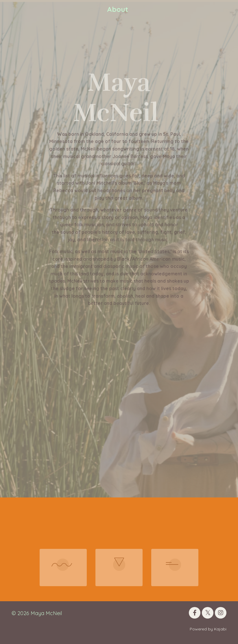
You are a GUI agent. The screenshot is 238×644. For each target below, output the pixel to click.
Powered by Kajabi (208, 629)
